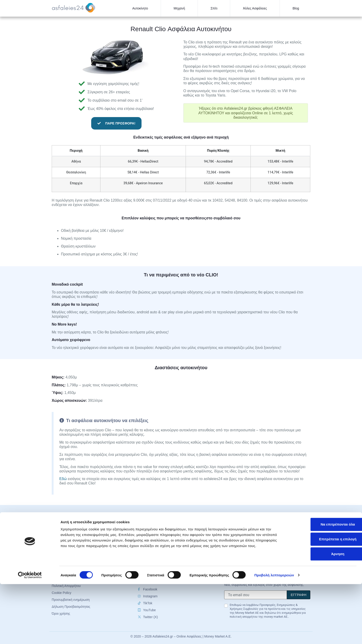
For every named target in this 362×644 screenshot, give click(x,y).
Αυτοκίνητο (140, 8)
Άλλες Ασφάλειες (255, 8)
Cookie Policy (234, 553)
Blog (296, 8)
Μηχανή (179, 8)
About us (231, 539)
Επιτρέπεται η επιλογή (323, 599)
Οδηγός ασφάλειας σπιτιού (157, 546)
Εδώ (63, 479)
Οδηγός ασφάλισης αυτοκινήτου (161, 532)
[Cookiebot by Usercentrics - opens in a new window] (30, 635)
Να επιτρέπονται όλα (324, 584)
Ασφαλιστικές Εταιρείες (241, 532)
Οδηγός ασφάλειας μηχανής (158, 539)
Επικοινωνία (233, 560)
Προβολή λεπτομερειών (274, 635)
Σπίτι (214, 8)
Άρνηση (323, 614)
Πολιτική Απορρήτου (239, 546)
